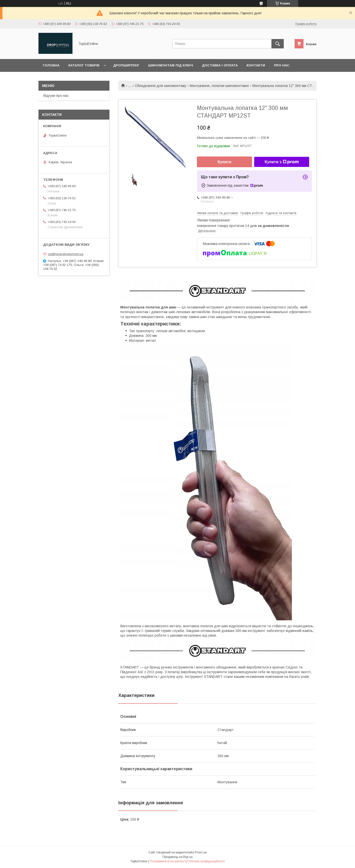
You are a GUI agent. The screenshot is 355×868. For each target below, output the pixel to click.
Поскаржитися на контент (167, 861)
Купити (225, 162)
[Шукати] (278, 44)
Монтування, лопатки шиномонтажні (219, 86)
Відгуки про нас (56, 96)
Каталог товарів (84, 65)
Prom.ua (201, 852)
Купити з (282, 162)
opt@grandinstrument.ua (66, 254)
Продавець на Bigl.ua (177, 857)
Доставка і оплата (220, 65)
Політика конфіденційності (206, 861)
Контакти (256, 65)
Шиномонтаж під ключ (171, 65)
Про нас (282, 65)
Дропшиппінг (126, 65)
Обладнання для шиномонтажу (161, 86)
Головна (51, 65)
